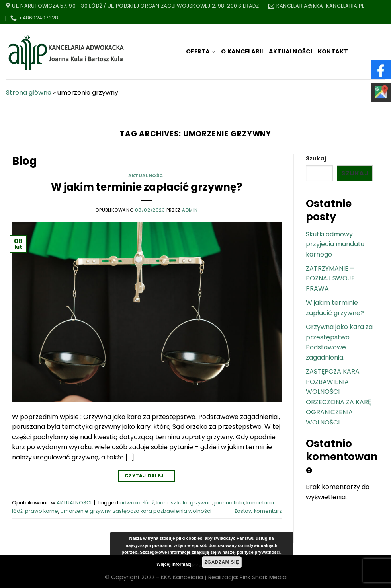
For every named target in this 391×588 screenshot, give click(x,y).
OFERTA (201, 51)
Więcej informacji (174, 564)
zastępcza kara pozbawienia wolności (162, 511)
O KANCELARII (242, 51)
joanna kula (229, 503)
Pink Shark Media (263, 577)
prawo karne (42, 511)
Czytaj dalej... (147, 476)
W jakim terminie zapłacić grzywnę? (147, 187)
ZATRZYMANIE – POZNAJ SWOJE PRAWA (330, 278)
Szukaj (316, 158)
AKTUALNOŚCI (290, 51)
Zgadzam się (222, 562)
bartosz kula (172, 503)
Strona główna (29, 92)
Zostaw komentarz (258, 511)
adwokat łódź (137, 503)
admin (190, 210)
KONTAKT (333, 51)
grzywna (201, 503)
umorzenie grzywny (86, 511)
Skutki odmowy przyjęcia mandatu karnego (335, 244)
